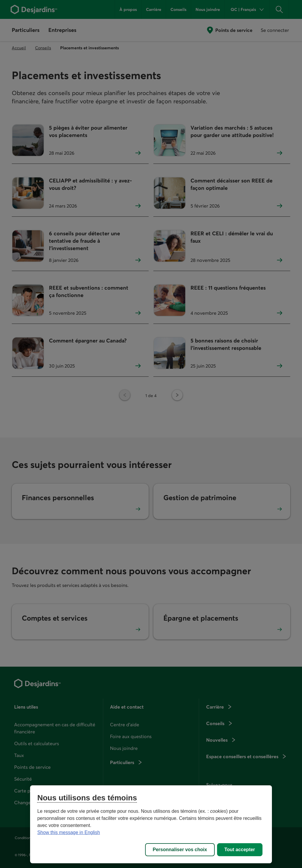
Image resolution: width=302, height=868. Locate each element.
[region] (151, 824)
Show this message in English (69, 832)
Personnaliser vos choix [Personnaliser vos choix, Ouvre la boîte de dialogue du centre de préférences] (180, 850)
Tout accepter (240, 850)
